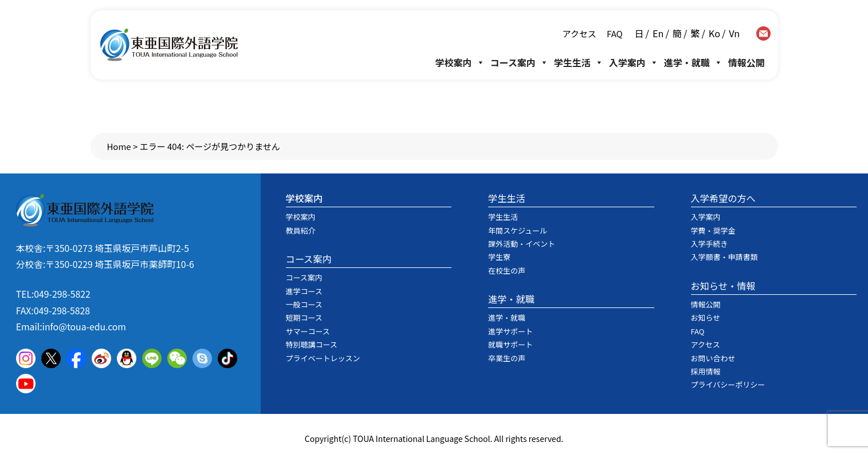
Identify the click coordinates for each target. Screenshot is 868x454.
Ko (714, 33)
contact (763, 33)
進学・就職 (693, 62)
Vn (734, 33)
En (658, 33)
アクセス (579, 33)
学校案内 (460, 62)
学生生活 (579, 62)
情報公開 (747, 62)
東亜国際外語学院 (169, 45)
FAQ (614, 33)
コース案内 (519, 62)
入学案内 (634, 62)
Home (119, 146)
